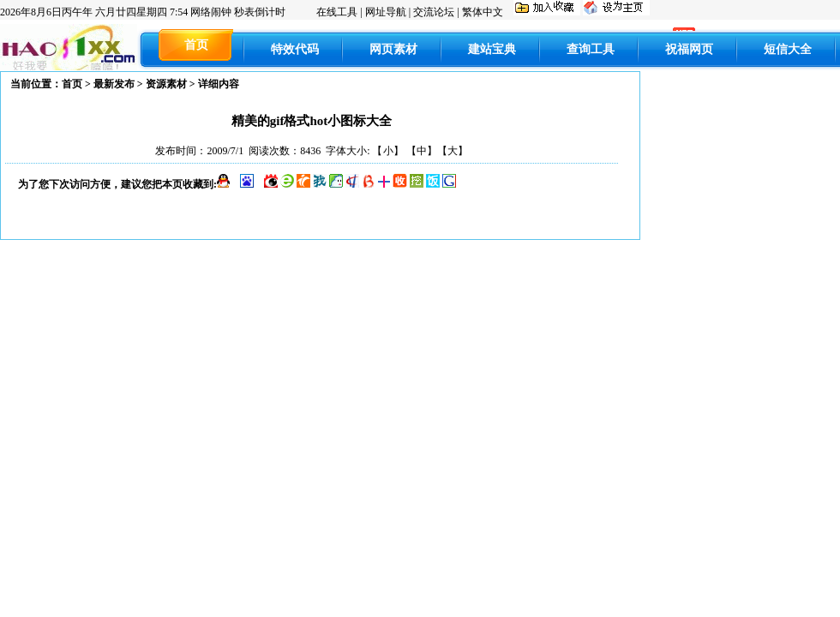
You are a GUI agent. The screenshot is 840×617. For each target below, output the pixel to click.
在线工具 (337, 12)
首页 (72, 84)
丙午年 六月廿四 (94, 12)
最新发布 (114, 84)
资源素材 (166, 84)
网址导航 (386, 12)
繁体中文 (483, 12)
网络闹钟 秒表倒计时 (238, 12)
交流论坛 (434, 12)
